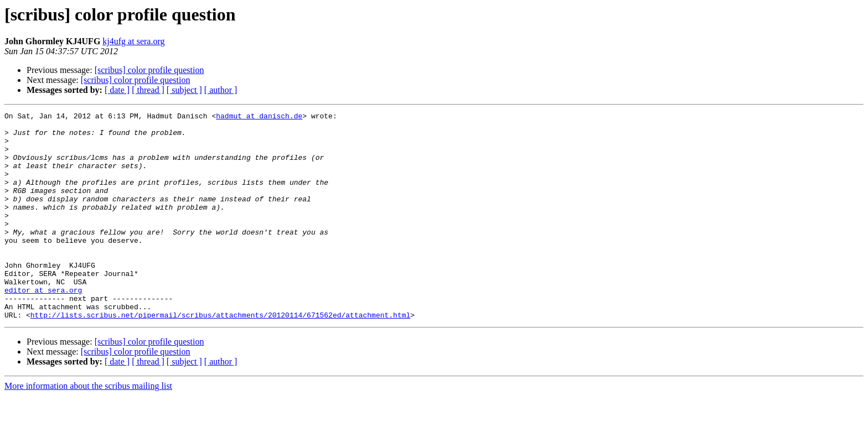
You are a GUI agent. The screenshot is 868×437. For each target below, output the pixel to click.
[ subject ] (184, 90)
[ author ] (221, 90)
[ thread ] (148, 90)
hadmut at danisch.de (259, 117)
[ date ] (117, 90)
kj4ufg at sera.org (133, 41)
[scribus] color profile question (149, 70)
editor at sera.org (43, 326)
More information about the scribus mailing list (88, 427)
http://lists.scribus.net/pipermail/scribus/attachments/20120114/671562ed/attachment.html (220, 356)
